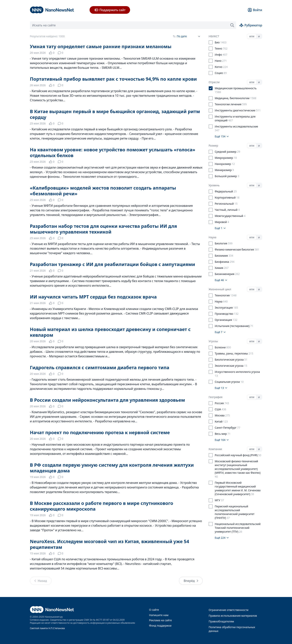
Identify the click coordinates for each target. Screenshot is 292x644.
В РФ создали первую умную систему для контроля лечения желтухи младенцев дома (112, 468)
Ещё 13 (221, 388)
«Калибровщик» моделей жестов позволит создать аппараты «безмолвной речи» (103, 191)
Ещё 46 (221, 280)
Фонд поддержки (160, 626)
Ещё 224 (222, 538)
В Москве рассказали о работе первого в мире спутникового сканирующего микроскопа (102, 506)
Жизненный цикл (220, 289)
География (216, 397)
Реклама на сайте (161, 620)
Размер (214, 146)
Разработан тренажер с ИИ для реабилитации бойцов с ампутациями (113, 264)
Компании (215, 449)
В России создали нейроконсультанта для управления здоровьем (108, 400)
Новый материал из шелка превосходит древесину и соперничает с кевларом (110, 332)
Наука (213, 237)
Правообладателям (221, 621)
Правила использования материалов (233, 616)
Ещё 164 (222, 440)
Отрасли (214, 82)
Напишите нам (159, 615)
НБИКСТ (214, 36)
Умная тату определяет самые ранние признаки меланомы (101, 46)
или (252, 36)
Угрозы (213, 341)
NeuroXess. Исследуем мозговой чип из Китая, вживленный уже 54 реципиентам (110, 544)
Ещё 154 (222, 136)
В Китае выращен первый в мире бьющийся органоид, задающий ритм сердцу (115, 114)
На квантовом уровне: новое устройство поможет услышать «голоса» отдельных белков (113, 152)
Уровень (214, 185)
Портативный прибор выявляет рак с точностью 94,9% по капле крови (113, 79)
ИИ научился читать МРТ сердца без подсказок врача (93, 297)
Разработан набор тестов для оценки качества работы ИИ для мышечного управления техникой (104, 229)
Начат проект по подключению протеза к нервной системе (100, 432)
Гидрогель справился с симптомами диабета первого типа (100, 367)
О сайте (154, 610)
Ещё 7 (220, 332)
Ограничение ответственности (229, 610)
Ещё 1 (220, 228)
